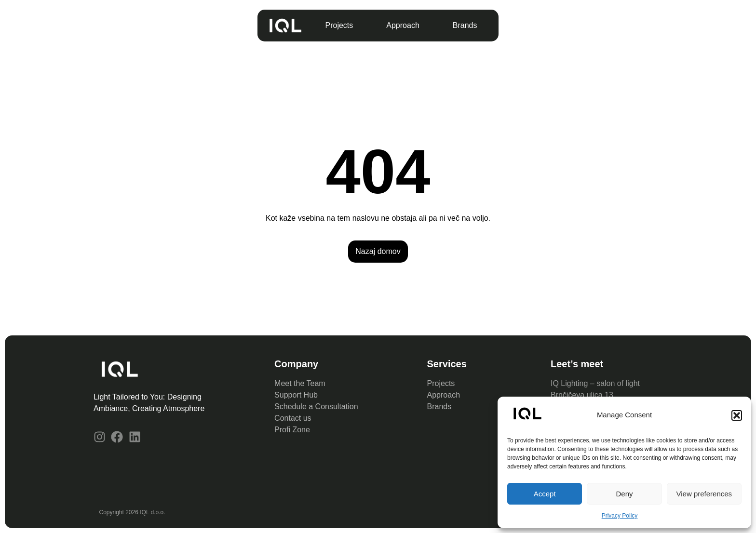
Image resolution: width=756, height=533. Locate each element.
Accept (545, 494)
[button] (737, 415)
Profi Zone (293, 430)
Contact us (294, 418)
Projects (339, 25)
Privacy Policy (620, 516)
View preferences (704, 494)
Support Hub (296, 395)
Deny (624, 494)
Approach (403, 25)
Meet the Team (300, 383)
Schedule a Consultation (316, 406)
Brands (465, 25)
